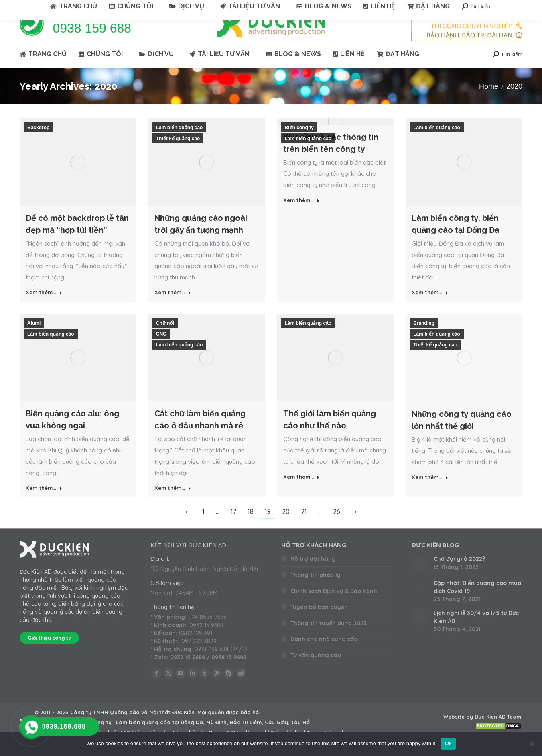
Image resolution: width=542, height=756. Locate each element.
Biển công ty (299, 142)
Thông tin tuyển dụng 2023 (329, 638)
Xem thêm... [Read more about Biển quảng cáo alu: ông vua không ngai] (44, 502)
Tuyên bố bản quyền (319, 622)
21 (304, 526)
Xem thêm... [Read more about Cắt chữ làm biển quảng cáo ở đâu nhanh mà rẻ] (173, 502)
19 (268, 526)
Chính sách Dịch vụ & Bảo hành (334, 605)
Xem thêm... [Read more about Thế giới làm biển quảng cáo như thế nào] (301, 491)
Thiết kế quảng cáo (178, 153)
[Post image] (420, 577)
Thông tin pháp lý (316, 589)
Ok (448, 743)
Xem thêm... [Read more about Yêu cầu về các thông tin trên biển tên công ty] (301, 214)
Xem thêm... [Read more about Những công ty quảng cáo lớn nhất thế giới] (430, 491)
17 (233, 526)
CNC (161, 348)
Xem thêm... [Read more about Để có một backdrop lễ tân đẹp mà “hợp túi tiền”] (44, 307)
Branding (424, 338)
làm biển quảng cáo (90, 594)
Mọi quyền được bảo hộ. (229, 727)
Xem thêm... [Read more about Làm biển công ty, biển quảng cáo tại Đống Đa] (430, 307)
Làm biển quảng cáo (180, 142)
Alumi (34, 338)
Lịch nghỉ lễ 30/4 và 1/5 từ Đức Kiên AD (476, 632)
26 (337, 526)
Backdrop (38, 142)
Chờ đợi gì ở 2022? (459, 573)
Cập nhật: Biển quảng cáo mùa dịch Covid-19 (477, 601)
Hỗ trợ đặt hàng (313, 573)
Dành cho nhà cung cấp (324, 654)
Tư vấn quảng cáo (316, 670)
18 (251, 526)
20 (286, 526)
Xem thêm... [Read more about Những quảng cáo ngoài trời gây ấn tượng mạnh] (173, 307)
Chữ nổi (165, 338)
